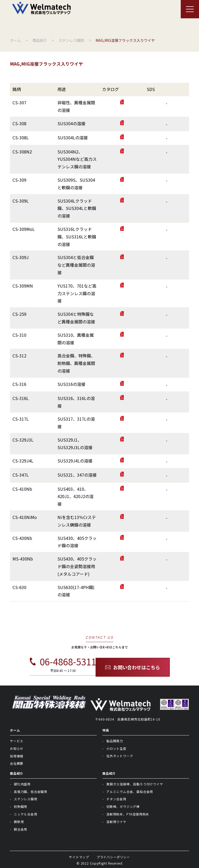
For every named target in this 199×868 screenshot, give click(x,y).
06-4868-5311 (63, 661)
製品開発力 (115, 741)
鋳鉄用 (19, 822)
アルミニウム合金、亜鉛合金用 (130, 792)
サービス (17, 741)
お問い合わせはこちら (133, 667)
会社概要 (17, 763)
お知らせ (17, 748)
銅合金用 (21, 829)
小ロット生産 (116, 748)
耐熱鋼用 (21, 806)
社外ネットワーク (120, 756)
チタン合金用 (116, 799)
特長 (106, 730)
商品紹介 (17, 773)
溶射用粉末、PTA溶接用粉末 (128, 814)
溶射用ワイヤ (116, 822)
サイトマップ (79, 857)
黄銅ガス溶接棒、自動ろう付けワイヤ (135, 784)
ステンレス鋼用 (26, 799)
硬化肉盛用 (22, 784)
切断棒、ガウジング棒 (123, 806)
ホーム (15, 730)
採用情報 (17, 756)
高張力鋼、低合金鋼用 (31, 792)
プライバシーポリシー (113, 857)
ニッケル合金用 (26, 814)
